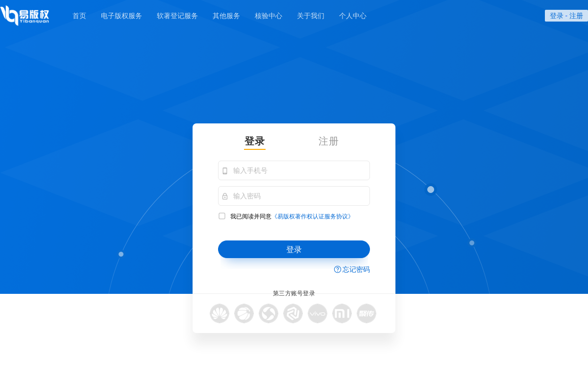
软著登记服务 (177, 16)
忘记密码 (356, 269)
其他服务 (226, 16)
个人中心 (353, 16)
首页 (79, 16)
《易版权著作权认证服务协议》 (313, 216)
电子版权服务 (122, 16)
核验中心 (269, 16)
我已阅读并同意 (286, 216)
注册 (576, 16)
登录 (557, 16)
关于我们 (311, 16)
